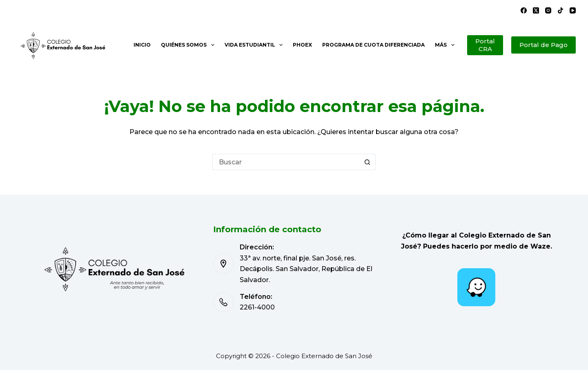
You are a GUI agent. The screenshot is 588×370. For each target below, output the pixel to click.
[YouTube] (573, 10)
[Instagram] (548, 10)
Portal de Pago (543, 45)
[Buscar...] (286, 162)
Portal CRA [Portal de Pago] (485, 45)
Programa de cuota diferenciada (373, 45)
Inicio (142, 45)
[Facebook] (524, 10)
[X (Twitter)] (536, 10)
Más (446, 45)
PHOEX (302, 45)
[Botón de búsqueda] (367, 162)
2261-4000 (257, 307)
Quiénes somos (189, 45)
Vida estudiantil (255, 45)
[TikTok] (560, 10)
